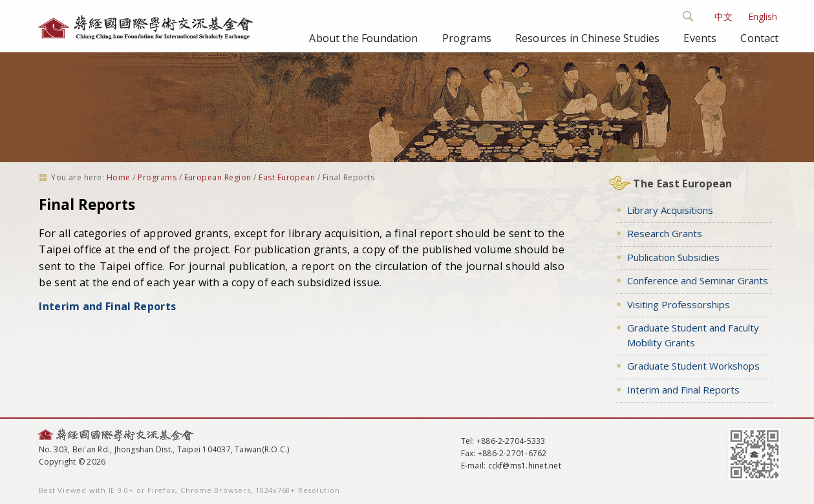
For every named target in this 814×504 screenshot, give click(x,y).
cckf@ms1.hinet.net (525, 466)
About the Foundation (363, 38)
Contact (759, 38)
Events (700, 38)
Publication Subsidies (673, 257)
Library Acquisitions (670, 210)
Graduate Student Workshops (693, 366)
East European (287, 177)
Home (119, 177)
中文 (723, 16)
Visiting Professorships (679, 304)
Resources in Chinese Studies (587, 38)
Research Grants (665, 233)
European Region (218, 177)
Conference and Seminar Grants (698, 280)
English (763, 16)
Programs (467, 38)
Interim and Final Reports (107, 306)
